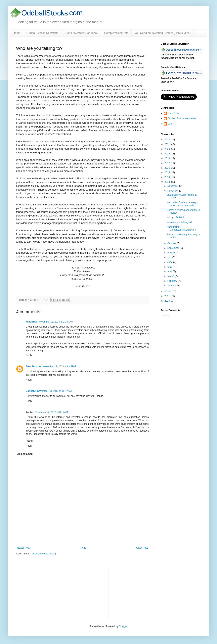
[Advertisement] (142, 593)
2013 (168, 182)
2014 (168, 177)
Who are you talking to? (179, 222)
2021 (168, 144)
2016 (168, 168)
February (172, 281)
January (172, 286)
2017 (168, 163)
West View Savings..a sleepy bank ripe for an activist (182, 204)
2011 (168, 296)
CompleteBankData (116, 33)
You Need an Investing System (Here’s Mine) (163, 33)
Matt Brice (32, 322)
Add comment (25, 454)
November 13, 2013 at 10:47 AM (54, 391)
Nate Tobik (173, 113)
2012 (168, 292)
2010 (168, 301)
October (172, 243)
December (173, 186)
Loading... (166, 315)
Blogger (123, 626)
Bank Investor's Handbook (82, 33)
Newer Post (23, 548)
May (170, 267)
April (170, 271)
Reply (29, 355)
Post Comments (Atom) (43, 554)
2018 (168, 158)
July (170, 257)
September (174, 248)
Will (170, 124)
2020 (168, 149)
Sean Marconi (34, 366)
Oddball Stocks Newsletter (43, 33)
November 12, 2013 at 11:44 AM (56, 322)
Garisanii (31, 391)
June (170, 262)
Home (17, 33)
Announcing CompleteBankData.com (181, 228)
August (171, 253)
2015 (168, 172)
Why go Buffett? (175, 217)
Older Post (142, 548)
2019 (168, 154)
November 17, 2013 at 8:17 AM (51, 412)
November (173, 191)
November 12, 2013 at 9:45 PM (59, 366)
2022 (168, 140)
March (171, 276)
